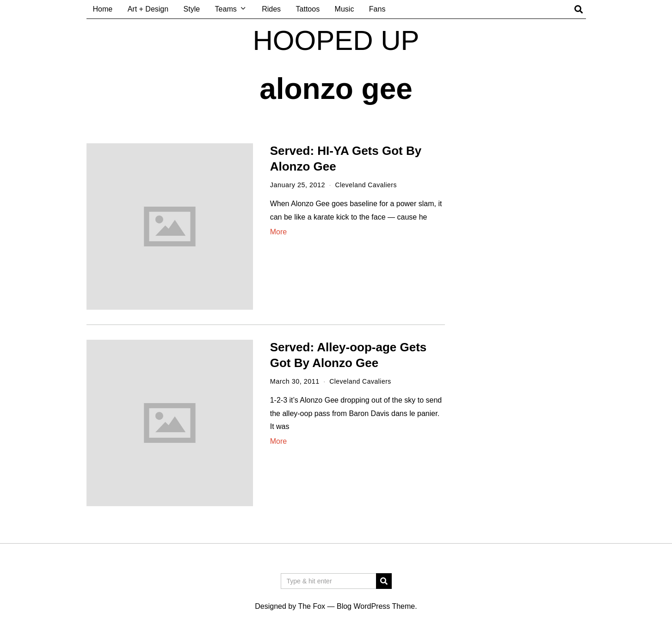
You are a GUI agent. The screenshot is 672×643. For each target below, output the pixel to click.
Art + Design (148, 9)
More (278, 231)
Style (192, 9)
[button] (384, 581)
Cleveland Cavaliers (367, 185)
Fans (377, 9)
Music (345, 9)
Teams (226, 9)
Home (103, 9)
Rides (271, 9)
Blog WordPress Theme (376, 606)
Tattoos (308, 9)
